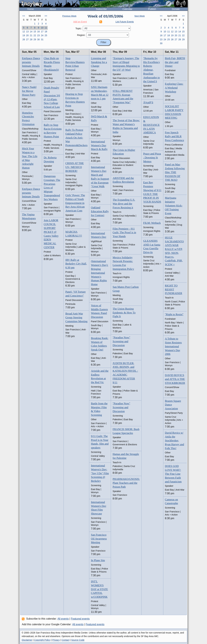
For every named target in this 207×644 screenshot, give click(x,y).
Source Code (78, 640)
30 (38, 39)
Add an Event (80, 22)
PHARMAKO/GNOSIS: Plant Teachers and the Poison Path (126, 483)
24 (42, 35)
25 (46, 35)
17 (42, 32)
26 (24, 39)
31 (42, 39)
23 (38, 35)
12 (24, 32)
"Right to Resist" (174, 314)
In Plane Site (98, 560)
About (53, 9)
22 (35, 35)
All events (63, 619)
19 (24, 35)
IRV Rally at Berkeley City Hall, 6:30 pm (76, 264)
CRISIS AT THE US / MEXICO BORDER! (75, 167)
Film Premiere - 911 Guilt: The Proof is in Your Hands (124, 233)
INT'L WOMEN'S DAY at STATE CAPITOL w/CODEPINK (99, 589)
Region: (81, 35)
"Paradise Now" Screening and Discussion (121, 341)
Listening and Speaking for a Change (99, 62)
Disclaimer (27, 640)
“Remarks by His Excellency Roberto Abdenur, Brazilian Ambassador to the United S (151, 70)
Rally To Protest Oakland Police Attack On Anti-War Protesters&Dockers (76, 138)
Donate (176, 9)
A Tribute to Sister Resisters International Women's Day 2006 (173, 346)
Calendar (127, 9)
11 (46, 28)
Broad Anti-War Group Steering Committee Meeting (76, 317)
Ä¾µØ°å (148, 102)
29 (35, 39)
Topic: (79, 28)
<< (24, 16)
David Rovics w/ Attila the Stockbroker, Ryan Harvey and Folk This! (174, 440)
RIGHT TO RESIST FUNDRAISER (174, 290)
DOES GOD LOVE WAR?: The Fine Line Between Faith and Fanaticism (173, 474)
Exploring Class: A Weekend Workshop (174, 88)
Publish (152, 9)
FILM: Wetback (152, 223)
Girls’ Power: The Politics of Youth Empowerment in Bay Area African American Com (75, 203)
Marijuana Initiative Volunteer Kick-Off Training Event (174, 206)
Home (31, 9)
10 (42, 28)
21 (31, 35)
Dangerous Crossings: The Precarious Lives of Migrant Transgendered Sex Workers (52, 188)
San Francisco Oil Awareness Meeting (99, 539)
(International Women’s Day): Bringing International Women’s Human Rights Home (100, 273)
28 (31, 39)
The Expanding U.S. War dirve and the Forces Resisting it (124, 204)
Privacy (56, 640)
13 (27, 32)
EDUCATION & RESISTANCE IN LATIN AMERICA (151, 125)
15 (35, 32)
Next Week (139, 16)
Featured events (80, 619)
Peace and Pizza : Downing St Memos (152, 158)
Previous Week (69, 16)
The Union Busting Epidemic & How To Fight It (124, 313)
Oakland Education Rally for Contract (100, 211)
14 (31, 32)
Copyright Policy (42, 640)
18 (46, 32)
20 (27, 35)
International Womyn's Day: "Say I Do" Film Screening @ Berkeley (100, 473)
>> (46, 16)
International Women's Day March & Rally (99, 145)
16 (38, 32)
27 (27, 39)
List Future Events (125, 22)
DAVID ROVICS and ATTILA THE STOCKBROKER (175, 379)
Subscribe (101, 9)
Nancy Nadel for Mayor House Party (29, 91)
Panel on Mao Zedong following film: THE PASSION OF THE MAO (175, 172)
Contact (76, 9)
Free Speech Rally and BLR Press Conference (175, 136)
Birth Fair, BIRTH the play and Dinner (175, 62)
